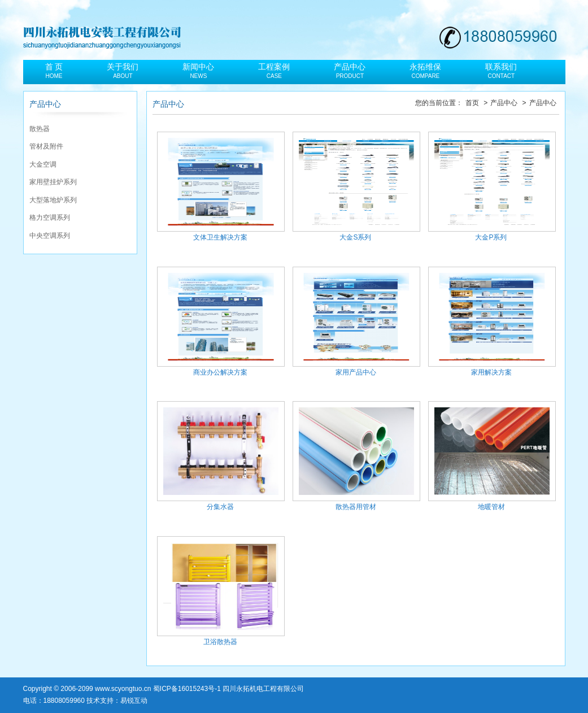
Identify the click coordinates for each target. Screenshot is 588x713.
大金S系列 (356, 186)
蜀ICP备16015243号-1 (187, 689)
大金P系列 (491, 186)
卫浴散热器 (220, 591)
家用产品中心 (356, 321)
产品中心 (505, 103)
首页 (473, 103)
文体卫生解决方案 (220, 186)
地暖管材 (491, 456)
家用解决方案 (491, 321)
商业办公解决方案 (220, 321)
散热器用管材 (356, 456)
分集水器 (220, 456)
